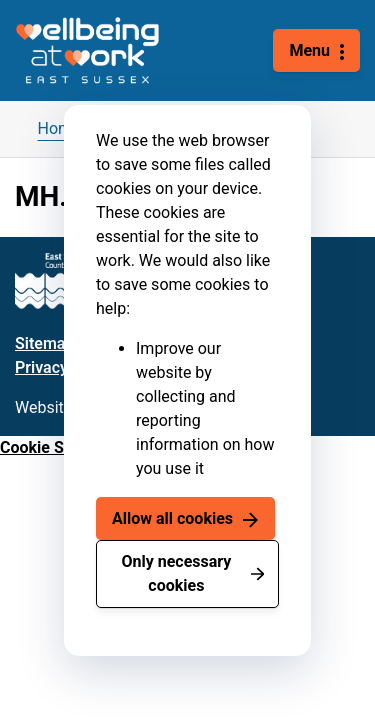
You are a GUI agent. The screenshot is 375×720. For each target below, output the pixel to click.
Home (59, 128)
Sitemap (44, 343)
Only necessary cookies (176, 573)
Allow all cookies (172, 518)
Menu (309, 50)
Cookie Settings (57, 447)
